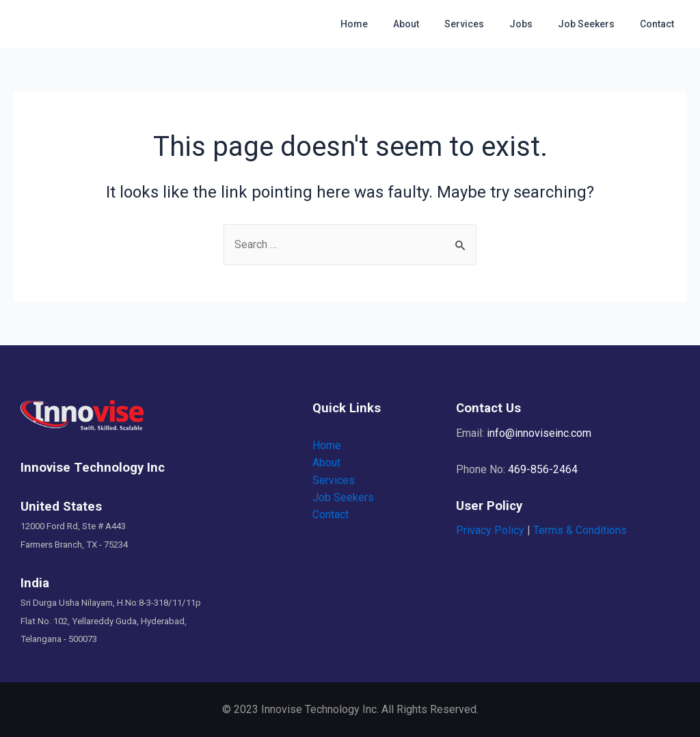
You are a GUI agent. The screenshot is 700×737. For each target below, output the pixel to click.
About (433, 24)
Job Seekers (595, 24)
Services (485, 24)
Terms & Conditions (580, 531)
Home (388, 24)
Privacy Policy (490, 531)
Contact (660, 24)
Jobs (536, 24)
